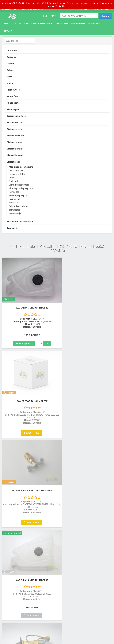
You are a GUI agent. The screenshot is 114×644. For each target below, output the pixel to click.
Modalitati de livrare (86, 537)
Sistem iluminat (15, 155)
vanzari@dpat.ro (48, 552)
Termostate (14, 210)
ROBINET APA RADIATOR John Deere (29, 386)
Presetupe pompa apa (19, 195)
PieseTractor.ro (25, 640)
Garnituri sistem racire (19, 185)
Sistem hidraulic (15, 149)
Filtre (10, 77)
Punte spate (13, 103)
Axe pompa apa (16, 170)
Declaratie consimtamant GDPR (91, 590)
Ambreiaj (11, 57)
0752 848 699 (46, 541)
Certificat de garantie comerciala (91, 549)
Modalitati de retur (86, 545)
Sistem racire (14, 162)
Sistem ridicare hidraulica (20, 221)
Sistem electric (15, 129)
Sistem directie (15, 122)
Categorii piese (61, 23)
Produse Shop (94, 23)
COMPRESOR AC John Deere (85, 302)
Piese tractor (10, 23)
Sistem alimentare (16, 116)
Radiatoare (14, 203)
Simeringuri (13, 109)
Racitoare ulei (15, 199)
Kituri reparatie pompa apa (21, 188)
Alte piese (12, 50)
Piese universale (78, 23)
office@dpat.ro (48, 556)
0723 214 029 (46, 537)
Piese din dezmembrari (42, 23)
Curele (12, 178)
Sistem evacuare (15, 136)
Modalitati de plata (86, 541)
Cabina (10, 64)
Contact (8, 31)
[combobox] (20, 41)
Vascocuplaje (15, 213)
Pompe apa (14, 192)
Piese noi (24, 23)
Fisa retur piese (84, 553)
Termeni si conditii (85, 572)
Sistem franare (15, 142)
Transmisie (12, 228)
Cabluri (10, 70)
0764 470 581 (46, 545)
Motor (10, 83)
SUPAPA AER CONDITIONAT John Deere (28, 470)
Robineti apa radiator (19, 206)
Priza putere (13, 90)
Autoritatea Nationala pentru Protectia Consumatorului (94, 584)
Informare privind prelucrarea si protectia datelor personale (95, 577)
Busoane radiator (17, 174)
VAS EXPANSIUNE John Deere (29, 302)
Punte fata (12, 96)
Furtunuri (13, 181)
